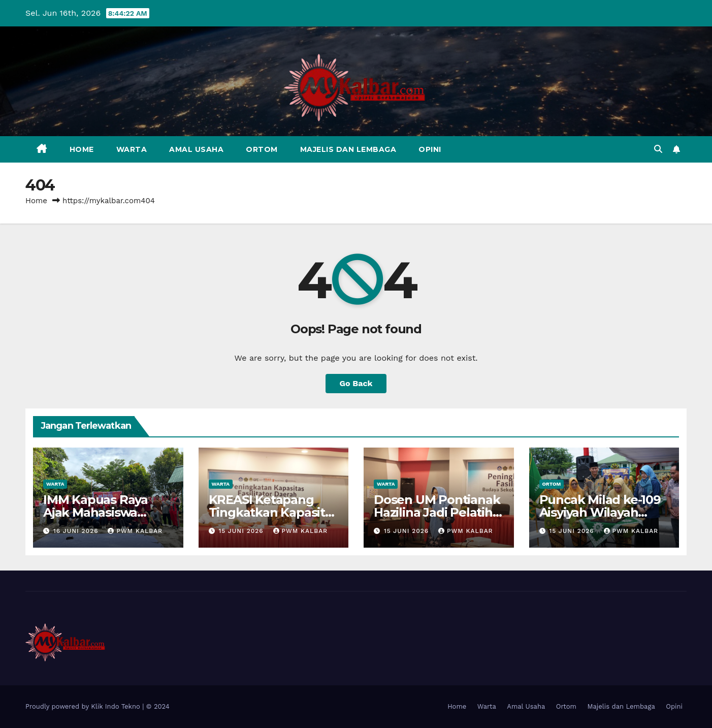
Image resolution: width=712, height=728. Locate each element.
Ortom (262, 149)
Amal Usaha (196, 149)
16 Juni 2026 (77, 531)
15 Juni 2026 (242, 531)
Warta (132, 149)
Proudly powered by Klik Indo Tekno (84, 706)
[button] (658, 149)
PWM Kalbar (135, 531)
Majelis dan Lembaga (348, 149)
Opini (430, 149)
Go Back (356, 383)
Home (82, 149)
